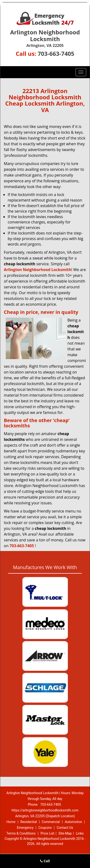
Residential (29, 822)
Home (11, 822)
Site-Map (65, 833)
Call (45, 861)
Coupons (45, 828)
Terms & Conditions (21, 833)
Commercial (51, 822)
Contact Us (65, 828)
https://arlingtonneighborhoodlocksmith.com (45, 810)
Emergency (25, 828)
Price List (48, 833)
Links (80, 833)
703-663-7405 (56, 54)
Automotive (73, 822)
